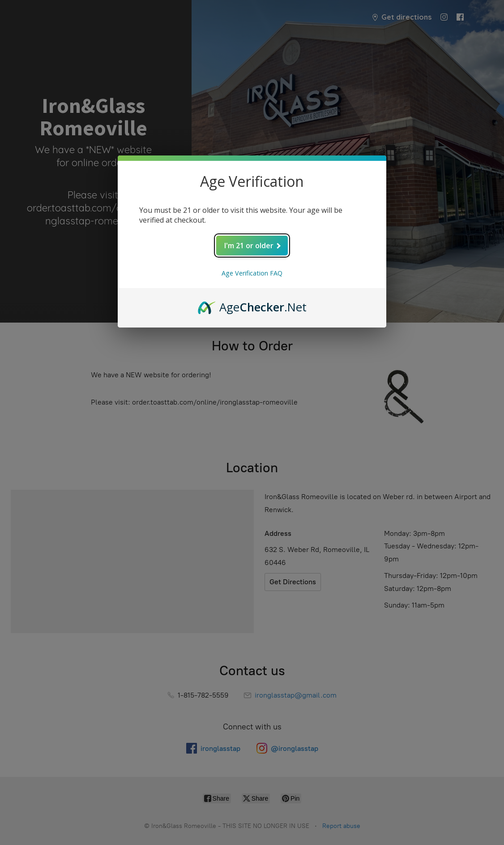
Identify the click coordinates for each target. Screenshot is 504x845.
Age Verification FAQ (252, 273)
